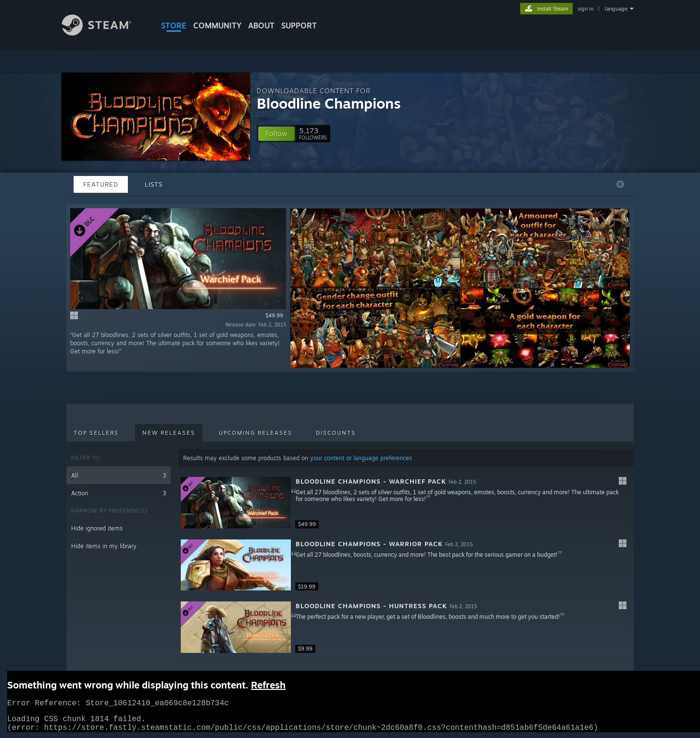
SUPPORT (299, 25)
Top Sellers (96, 433)
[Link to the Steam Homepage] (104, 33)
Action (119, 493)
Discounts (336, 433)
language (616, 9)
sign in (585, 9)
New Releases (169, 433)
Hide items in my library (104, 546)
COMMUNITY (217, 25)
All (119, 475)
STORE (174, 25)
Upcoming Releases (256, 433)
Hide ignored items (97, 528)
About (261, 25)
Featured (101, 184)
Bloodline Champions (329, 103)
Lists (154, 184)
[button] (276, 134)
